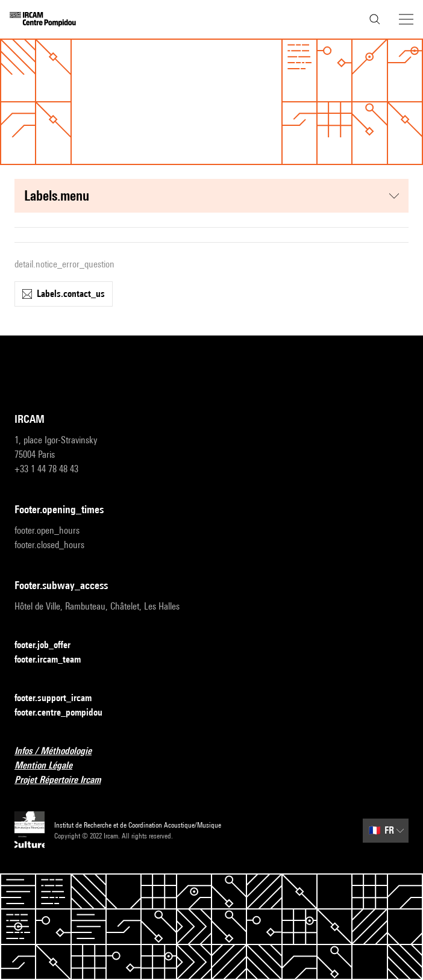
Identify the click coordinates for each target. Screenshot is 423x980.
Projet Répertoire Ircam (65, 780)
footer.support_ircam (60, 698)
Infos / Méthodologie (60, 751)
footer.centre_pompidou (66, 713)
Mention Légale (51, 766)
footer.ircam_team (55, 660)
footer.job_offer (50, 645)
